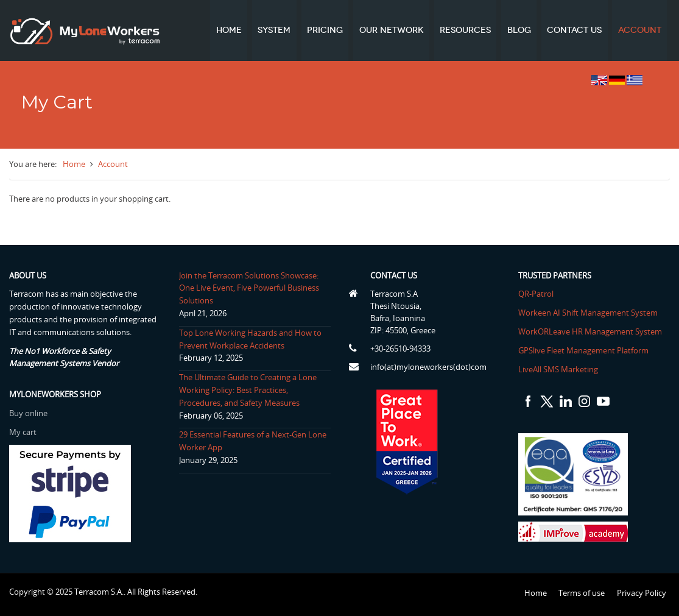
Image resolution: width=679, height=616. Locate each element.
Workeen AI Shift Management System (589, 313)
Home (231, 30)
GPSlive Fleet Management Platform (584, 350)
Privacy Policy (642, 593)
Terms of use (582, 593)
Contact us (575, 30)
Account (640, 30)
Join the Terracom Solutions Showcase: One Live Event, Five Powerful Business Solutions (248, 288)
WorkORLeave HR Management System (591, 331)
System (276, 30)
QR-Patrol (537, 294)
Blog (520, 30)
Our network (393, 30)
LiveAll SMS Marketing (559, 369)
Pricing (327, 30)
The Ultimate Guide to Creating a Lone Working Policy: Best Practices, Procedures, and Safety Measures (247, 390)
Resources (466, 30)
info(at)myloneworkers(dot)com (428, 367)
